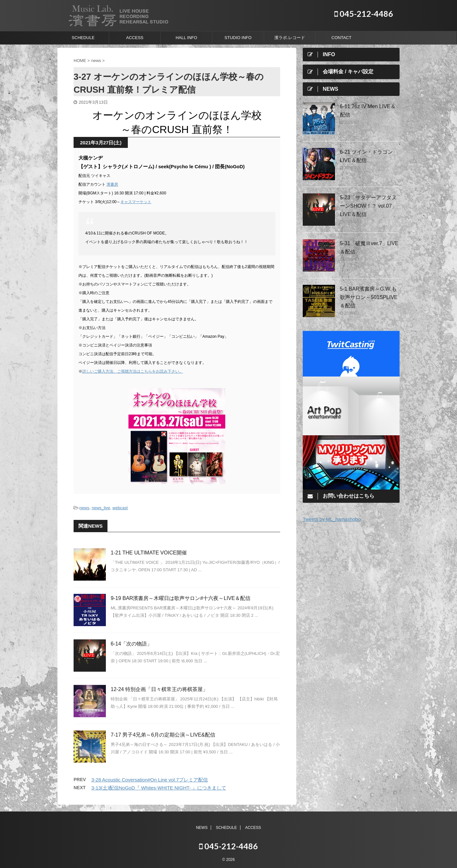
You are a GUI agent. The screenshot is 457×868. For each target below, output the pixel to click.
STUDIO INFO (238, 38)
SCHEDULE (83, 38)
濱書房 (112, 184)
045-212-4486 (364, 14)
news (84, 508)
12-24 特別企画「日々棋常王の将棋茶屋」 (159, 689)
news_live (101, 508)
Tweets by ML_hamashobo (332, 519)
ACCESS (135, 38)
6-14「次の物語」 (131, 644)
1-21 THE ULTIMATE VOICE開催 (149, 553)
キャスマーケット (136, 202)
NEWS (202, 827)
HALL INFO (186, 38)
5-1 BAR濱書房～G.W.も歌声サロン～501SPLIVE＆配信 (369, 297)
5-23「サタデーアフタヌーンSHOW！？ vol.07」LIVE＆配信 (368, 206)
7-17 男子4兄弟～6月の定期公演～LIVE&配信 (163, 735)
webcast (120, 508)
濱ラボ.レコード (290, 38)
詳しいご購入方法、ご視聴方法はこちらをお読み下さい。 (133, 371)
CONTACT (341, 38)
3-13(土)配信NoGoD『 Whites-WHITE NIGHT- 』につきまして (159, 788)
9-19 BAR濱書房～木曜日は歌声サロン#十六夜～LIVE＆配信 (181, 598)
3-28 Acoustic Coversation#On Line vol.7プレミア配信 (150, 780)
